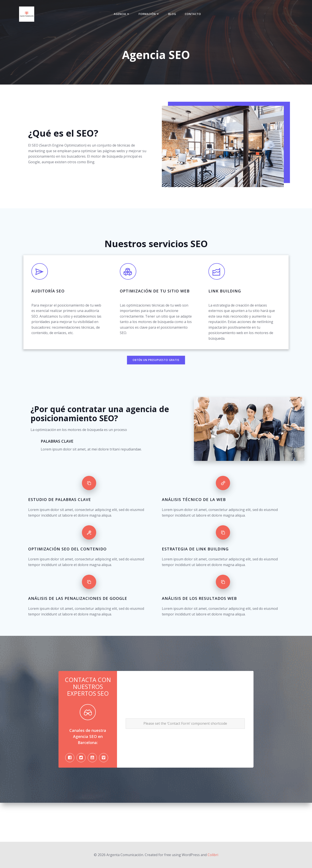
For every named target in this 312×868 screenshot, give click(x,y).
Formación (150, 15)
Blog (173, 15)
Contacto (194, 15)
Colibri (213, 855)
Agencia (123, 15)
